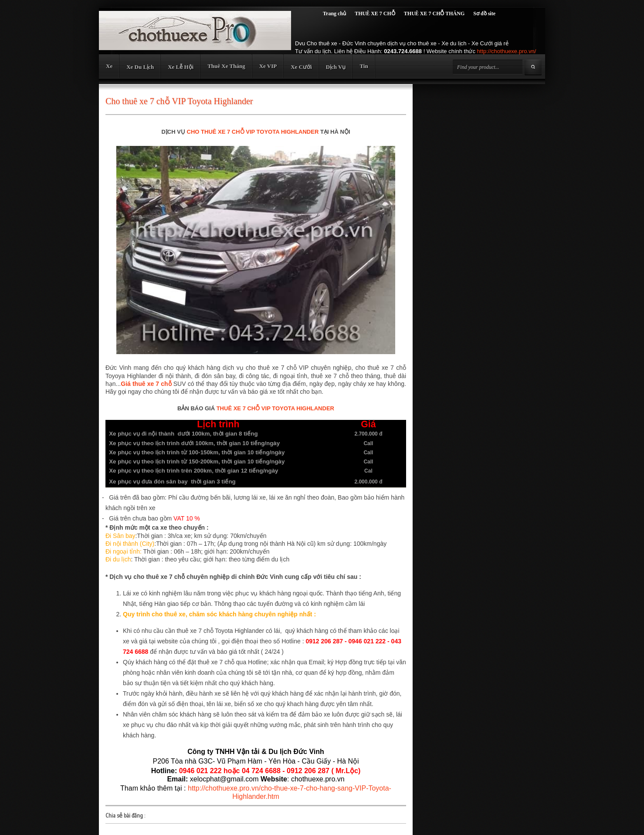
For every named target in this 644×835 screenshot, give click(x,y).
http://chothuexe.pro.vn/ (507, 51)
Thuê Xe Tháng (226, 66)
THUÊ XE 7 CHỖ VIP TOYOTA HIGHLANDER (275, 408)
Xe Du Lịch (140, 67)
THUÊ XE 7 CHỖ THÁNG (434, 14)
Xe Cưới (301, 67)
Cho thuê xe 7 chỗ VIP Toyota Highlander (179, 101)
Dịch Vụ (336, 67)
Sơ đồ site (484, 14)
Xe (109, 66)
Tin (364, 66)
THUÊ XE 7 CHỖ (375, 14)
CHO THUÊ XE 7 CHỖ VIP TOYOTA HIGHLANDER (253, 132)
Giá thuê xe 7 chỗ (146, 384)
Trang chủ (334, 14)
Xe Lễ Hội (181, 67)
